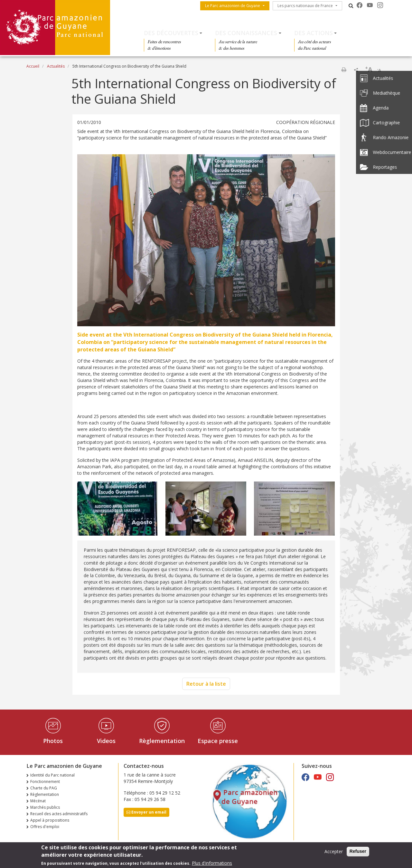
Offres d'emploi (45, 827)
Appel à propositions (50, 820)
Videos (106, 741)
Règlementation (162, 741)
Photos (53, 741)
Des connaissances (246, 33)
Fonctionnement (45, 782)
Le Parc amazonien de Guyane (233, 6)
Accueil (33, 66)
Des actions (314, 33)
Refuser (358, 853)
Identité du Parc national (52, 775)
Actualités (56, 66)
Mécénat (38, 801)
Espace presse (218, 741)
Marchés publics (45, 807)
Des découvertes (171, 33)
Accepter (334, 853)
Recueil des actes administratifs (59, 814)
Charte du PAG (44, 788)
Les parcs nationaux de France (305, 6)
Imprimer (344, 70)
